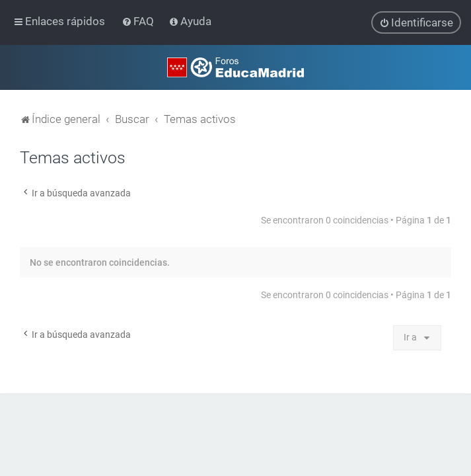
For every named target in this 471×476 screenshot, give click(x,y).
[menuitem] (139, 21)
